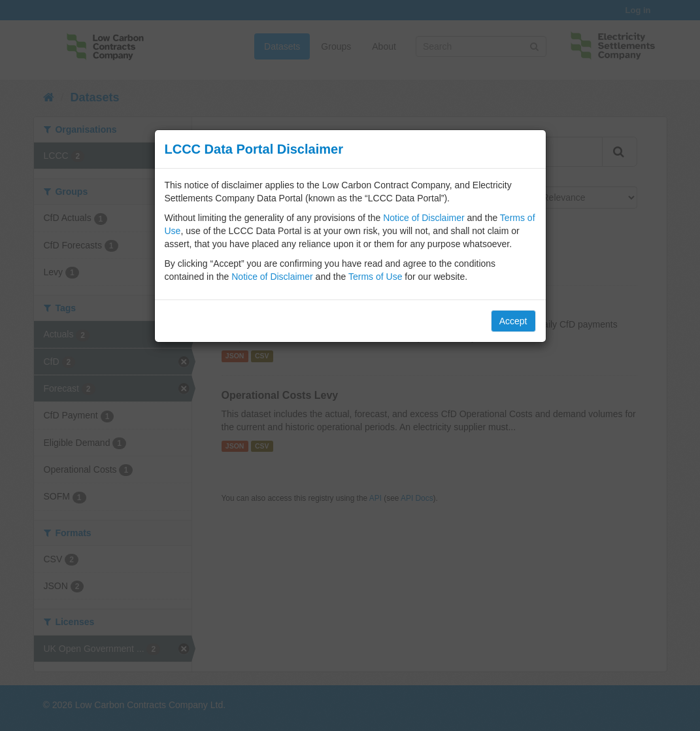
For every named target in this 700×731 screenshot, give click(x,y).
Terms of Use (375, 277)
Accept (513, 321)
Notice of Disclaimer (424, 218)
